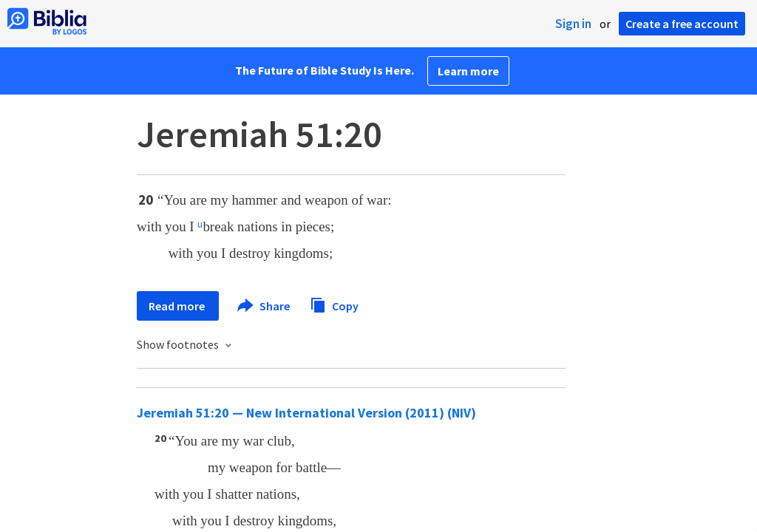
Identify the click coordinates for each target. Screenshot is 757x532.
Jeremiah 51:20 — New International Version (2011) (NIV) (306, 413)
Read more (178, 306)
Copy (334, 304)
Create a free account (682, 24)
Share (264, 306)
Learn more (468, 71)
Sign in (573, 24)
